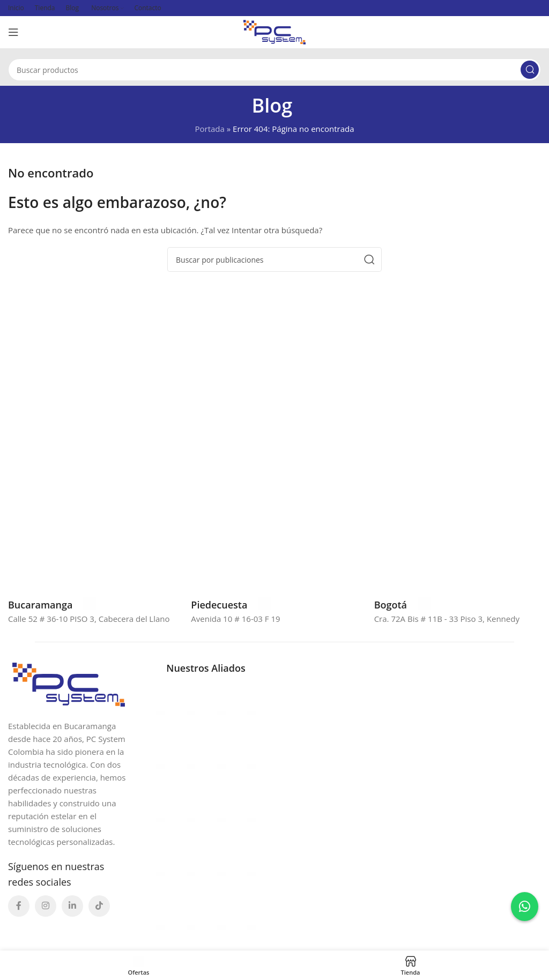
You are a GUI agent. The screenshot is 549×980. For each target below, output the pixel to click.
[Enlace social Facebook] (19, 906)
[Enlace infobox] (52, 605)
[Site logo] (274, 31)
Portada (209, 129)
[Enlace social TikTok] (99, 906)
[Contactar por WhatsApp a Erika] (525, 907)
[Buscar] (274, 70)
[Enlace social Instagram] (46, 906)
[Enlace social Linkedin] (72, 906)
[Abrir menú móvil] (13, 32)
